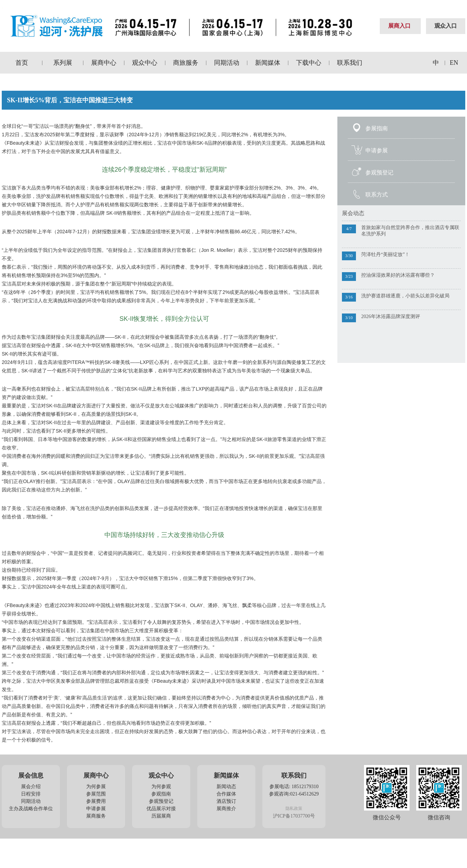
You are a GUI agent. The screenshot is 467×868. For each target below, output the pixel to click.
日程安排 (31, 794)
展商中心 (104, 63)
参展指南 (377, 128)
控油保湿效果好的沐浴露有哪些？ (398, 275)
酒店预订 (226, 801)
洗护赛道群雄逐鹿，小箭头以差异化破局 (405, 296)
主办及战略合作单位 (31, 809)
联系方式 (377, 195)
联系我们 (350, 63)
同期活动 (227, 63)
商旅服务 (186, 63)
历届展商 (161, 816)
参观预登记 (379, 173)
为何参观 (161, 787)
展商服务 (96, 816)
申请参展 (377, 150)
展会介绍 (31, 787)
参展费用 (96, 801)
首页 (22, 63)
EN (454, 63)
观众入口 (446, 26)
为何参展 (96, 787)
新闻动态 (226, 787)
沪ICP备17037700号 (294, 816)
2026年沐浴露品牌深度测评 (391, 316)
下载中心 (309, 63)
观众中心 (145, 63)
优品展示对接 (161, 809)
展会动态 (353, 213)
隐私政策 (294, 808)
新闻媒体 (268, 63)
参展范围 (96, 794)
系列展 (63, 63)
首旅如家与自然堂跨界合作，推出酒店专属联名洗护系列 (410, 231)
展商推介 (226, 809)
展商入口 (399, 26)
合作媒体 (226, 794)
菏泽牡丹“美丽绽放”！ (385, 254)
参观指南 (161, 794)
